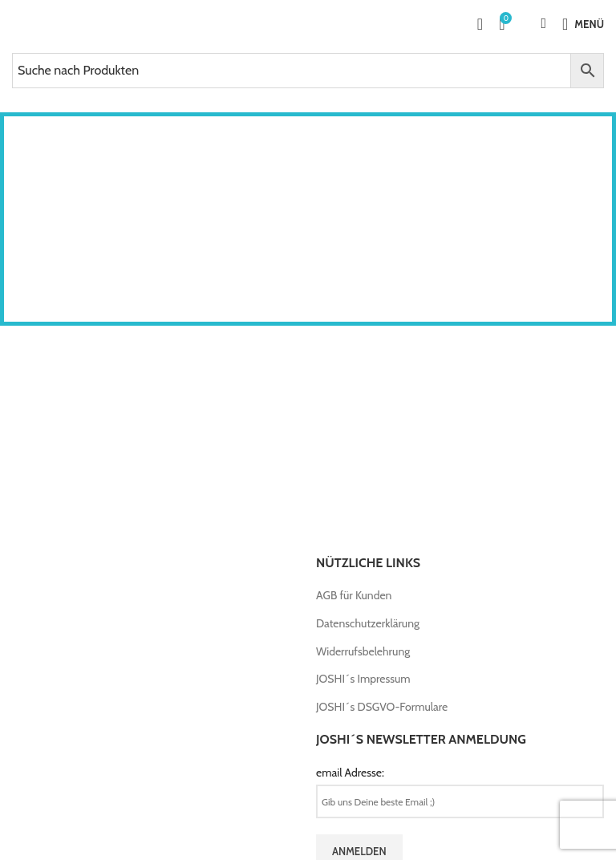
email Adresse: (350, 773)
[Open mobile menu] (583, 24)
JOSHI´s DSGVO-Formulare (382, 707)
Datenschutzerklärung (368, 623)
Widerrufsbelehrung (363, 651)
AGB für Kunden (354, 595)
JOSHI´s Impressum (363, 679)
